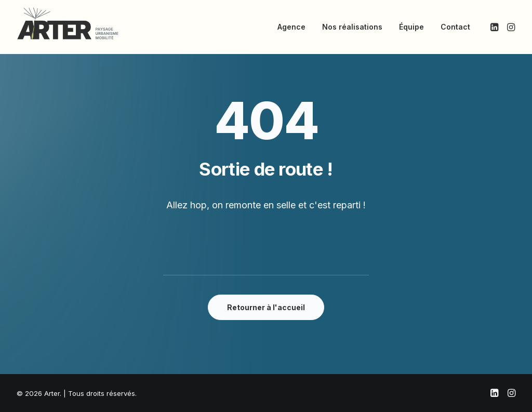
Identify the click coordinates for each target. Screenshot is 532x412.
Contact (455, 27)
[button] (495, 27)
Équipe (411, 27)
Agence (291, 27)
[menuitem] (291, 27)
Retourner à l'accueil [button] (266, 307)
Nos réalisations (352, 27)
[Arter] (68, 23)
